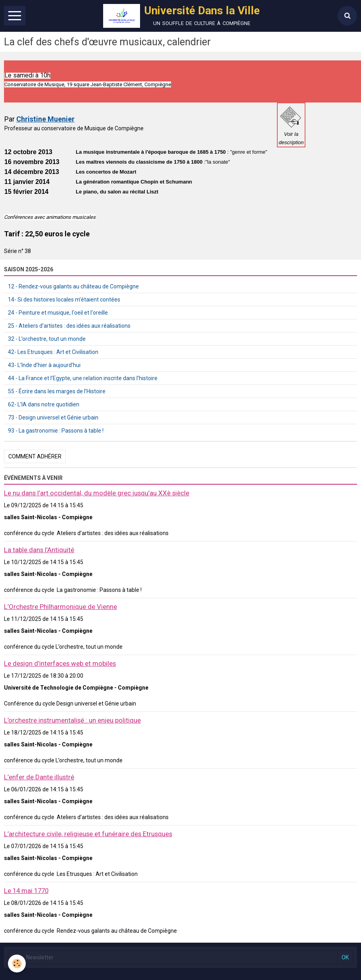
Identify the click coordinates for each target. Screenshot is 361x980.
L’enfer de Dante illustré (39, 777)
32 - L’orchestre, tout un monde (47, 339)
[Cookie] (17, 964)
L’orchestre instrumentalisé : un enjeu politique (72, 720)
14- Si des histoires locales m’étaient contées (64, 300)
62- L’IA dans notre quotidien (44, 404)
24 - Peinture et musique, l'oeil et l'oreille (58, 313)
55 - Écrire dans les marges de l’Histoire (57, 391)
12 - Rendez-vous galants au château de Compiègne (73, 286)
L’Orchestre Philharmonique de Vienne (60, 607)
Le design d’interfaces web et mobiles (60, 663)
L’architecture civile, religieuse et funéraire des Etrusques (88, 834)
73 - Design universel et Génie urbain (53, 418)
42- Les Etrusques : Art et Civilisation (53, 352)
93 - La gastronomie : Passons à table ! (56, 431)
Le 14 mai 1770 (26, 891)
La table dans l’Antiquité (39, 550)
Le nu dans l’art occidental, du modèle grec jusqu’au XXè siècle (97, 493)
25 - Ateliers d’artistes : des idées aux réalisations (69, 326)
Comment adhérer (35, 456)
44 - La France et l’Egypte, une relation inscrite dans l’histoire (83, 378)
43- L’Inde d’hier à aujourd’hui (44, 365)
